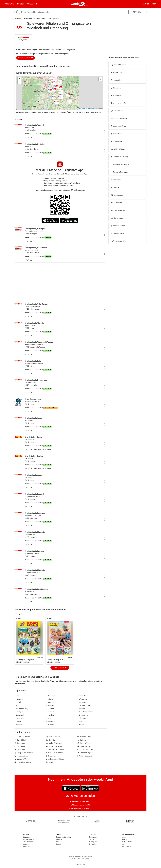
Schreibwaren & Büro (55, 759)
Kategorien (32, 4)
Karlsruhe (82, 696)
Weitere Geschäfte (118, 241)
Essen (18, 721)
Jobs (124, 837)
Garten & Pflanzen (119, 119)
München (19, 702)
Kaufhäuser (116, 141)
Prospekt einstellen (63, 837)
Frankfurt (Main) (21, 709)
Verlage (59, 839)
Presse (125, 839)
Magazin (146, 4)
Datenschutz (127, 842)
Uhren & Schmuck (119, 226)
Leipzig (49, 699)
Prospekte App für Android (81, 801)
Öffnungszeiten (29, 839)
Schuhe (115, 187)
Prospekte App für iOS (80, 805)
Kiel (80, 721)
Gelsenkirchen (84, 705)
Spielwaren (116, 203)
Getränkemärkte (118, 134)
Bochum (50, 709)
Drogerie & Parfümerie (120, 103)
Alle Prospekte (60, 668)
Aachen (81, 709)
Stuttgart (19, 712)
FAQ (58, 842)
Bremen (18, 725)
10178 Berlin (138, 12)
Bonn (49, 718)
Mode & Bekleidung (119, 157)
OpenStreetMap (91, 109)
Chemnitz (82, 718)
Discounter (116, 96)
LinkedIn (92, 844)
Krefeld (81, 725)
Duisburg (50, 705)
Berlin (86, 6)
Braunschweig (83, 715)
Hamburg (19, 699)
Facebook (93, 837)
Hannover (50, 696)
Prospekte (9, 4)
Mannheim (51, 721)
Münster (50, 725)
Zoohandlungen (118, 233)
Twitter (92, 839)
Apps (154, 4)
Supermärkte (117, 218)
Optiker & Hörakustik (120, 165)
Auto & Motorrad (118, 65)
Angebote (27, 844)
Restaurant (116, 180)
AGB (124, 844)
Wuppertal (51, 712)
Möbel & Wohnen (119, 149)
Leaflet (82, 109)
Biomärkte (116, 88)
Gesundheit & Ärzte (119, 126)
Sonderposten (117, 195)
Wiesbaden (82, 699)
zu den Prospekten (26, 58)
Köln (17, 705)
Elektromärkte (118, 111)
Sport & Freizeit (118, 210)
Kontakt (59, 844)
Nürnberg (50, 702)
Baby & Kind (116, 73)
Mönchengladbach (85, 712)
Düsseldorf (19, 718)
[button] (100, 79)
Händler (20, 4)
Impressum (126, 847)
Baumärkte (116, 80)
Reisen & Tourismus (119, 172)
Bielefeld (50, 715)
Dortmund (19, 715)
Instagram (93, 842)
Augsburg (82, 702)
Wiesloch (18, 19)
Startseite (27, 837)
